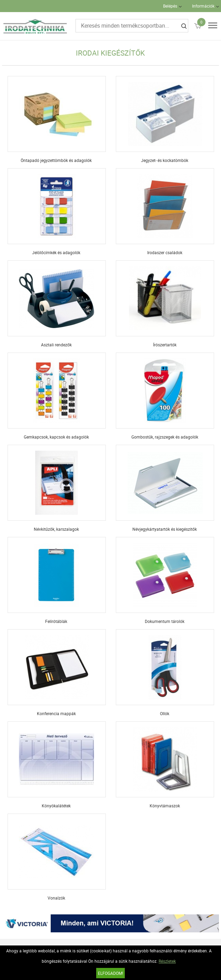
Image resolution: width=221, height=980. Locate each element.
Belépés (170, 6)
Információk (203, 6)
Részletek (167, 961)
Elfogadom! (110, 973)
